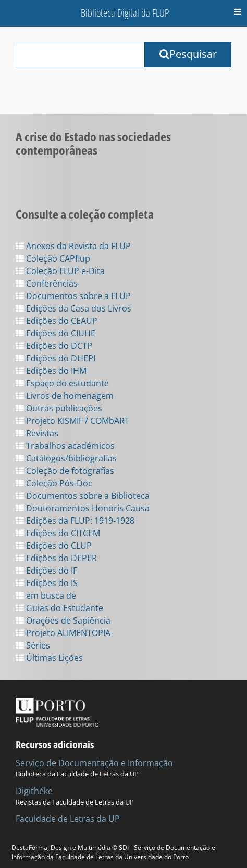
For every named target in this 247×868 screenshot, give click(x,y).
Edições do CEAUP (57, 321)
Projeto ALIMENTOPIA (63, 633)
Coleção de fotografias (65, 471)
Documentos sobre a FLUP (73, 296)
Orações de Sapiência (63, 620)
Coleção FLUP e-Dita (60, 271)
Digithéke (34, 791)
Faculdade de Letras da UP (68, 819)
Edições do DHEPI (55, 358)
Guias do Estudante (59, 608)
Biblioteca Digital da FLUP (125, 13)
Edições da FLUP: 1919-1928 (75, 521)
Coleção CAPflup (53, 258)
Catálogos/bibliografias (66, 458)
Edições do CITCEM (58, 533)
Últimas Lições (49, 658)
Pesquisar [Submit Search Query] (188, 54)
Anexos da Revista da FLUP (73, 246)
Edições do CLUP (54, 546)
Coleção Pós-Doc (54, 483)
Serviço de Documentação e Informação (94, 763)
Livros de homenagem (65, 396)
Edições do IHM (51, 371)
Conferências (47, 283)
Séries (33, 645)
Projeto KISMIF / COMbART (72, 421)
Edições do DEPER (56, 558)
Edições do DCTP (54, 346)
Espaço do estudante (62, 383)
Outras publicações (59, 408)
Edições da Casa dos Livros (73, 308)
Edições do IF (46, 571)
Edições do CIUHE (55, 333)
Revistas (37, 433)
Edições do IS (47, 583)
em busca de (46, 595)
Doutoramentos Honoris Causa (83, 508)
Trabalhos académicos (65, 446)
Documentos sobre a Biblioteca (83, 496)
